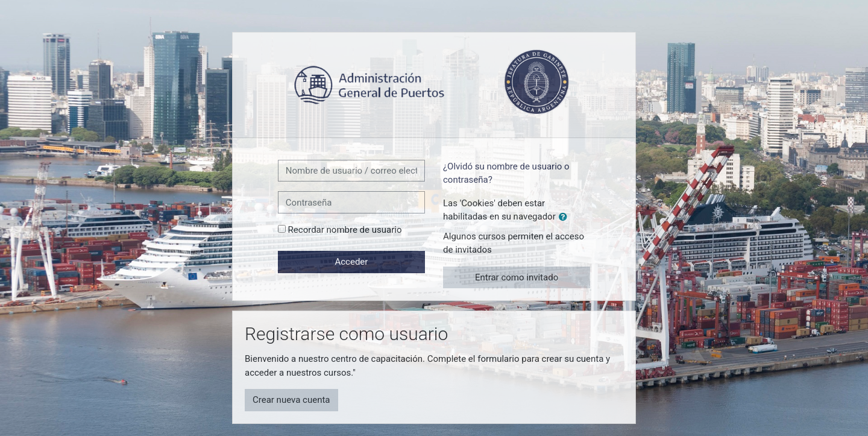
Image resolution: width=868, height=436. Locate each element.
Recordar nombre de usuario (345, 230)
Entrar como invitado (517, 277)
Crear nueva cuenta (291, 400)
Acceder (351, 262)
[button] (565, 217)
